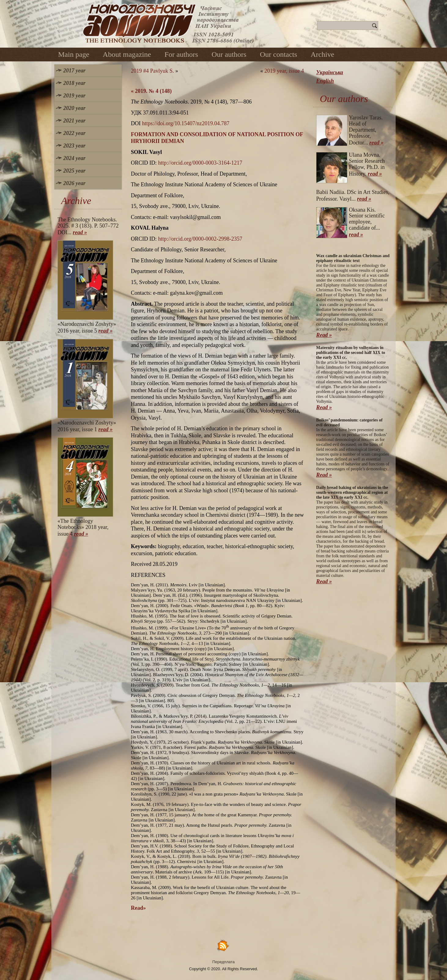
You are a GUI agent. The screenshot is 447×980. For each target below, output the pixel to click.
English (325, 81)
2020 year (74, 108)
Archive (322, 54)
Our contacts (279, 54)
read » (80, 232)
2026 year (74, 183)
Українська (330, 72)
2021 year (74, 121)
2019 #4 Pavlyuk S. (152, 71)
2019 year (74, 96)
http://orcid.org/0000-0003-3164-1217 (200, 163)
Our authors (229, 54)
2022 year (74, 133)
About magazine (127, 54)
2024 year (74, 158)
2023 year (74, 146)
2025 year (74, 171)
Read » (324, 335)
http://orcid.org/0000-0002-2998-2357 (200, 239)
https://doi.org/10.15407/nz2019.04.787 (186, 123)
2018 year (74, 83)
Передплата (224, 962)
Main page (74, 54)
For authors (181, 54)
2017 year (74, 71)
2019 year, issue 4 (284, 71)
